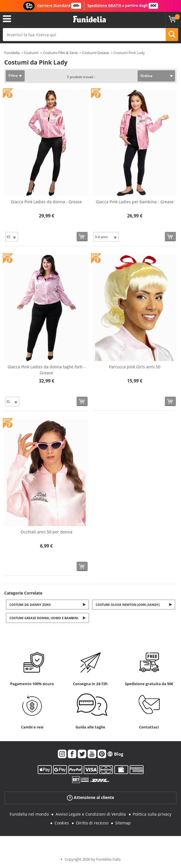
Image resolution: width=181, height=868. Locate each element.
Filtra (13, 75)
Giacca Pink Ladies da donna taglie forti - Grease (46, 370)
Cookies (62, 823)
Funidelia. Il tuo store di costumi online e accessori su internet (90, 19)
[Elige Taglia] (12, 237)
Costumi (31, 53)
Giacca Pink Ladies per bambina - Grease (135, 202)
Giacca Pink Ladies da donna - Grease (46, 202)
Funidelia (12, 53)
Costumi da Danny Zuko (30, 605)
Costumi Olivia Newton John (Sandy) (128, 605)
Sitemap (123, 823)
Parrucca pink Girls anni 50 (135, 367)
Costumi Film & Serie (60, 53)
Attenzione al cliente (90, 798)
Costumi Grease (96, 53)
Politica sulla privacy (152, 814)
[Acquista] (82, 237)
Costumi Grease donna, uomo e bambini (44, 618)
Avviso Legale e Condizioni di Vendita (91, 814)
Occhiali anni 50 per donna (47, 532)
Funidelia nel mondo (29, 814)
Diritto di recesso (92, 823)
